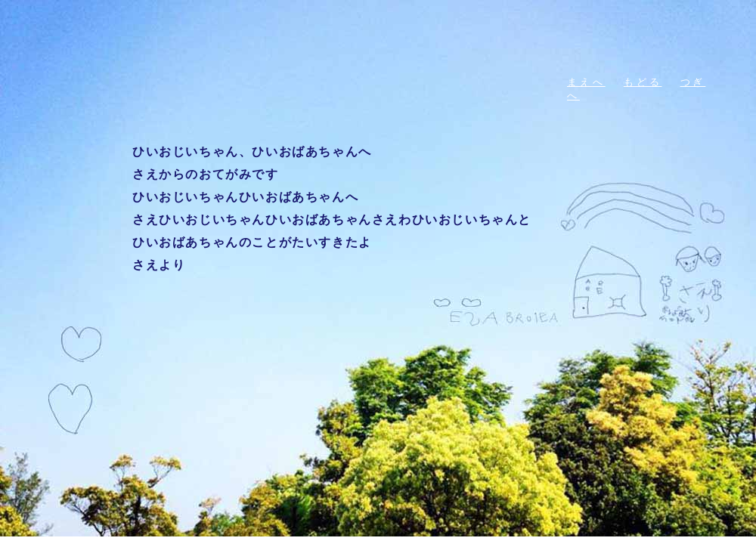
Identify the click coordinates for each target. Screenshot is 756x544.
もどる (643, 82)
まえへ (586, 82)
